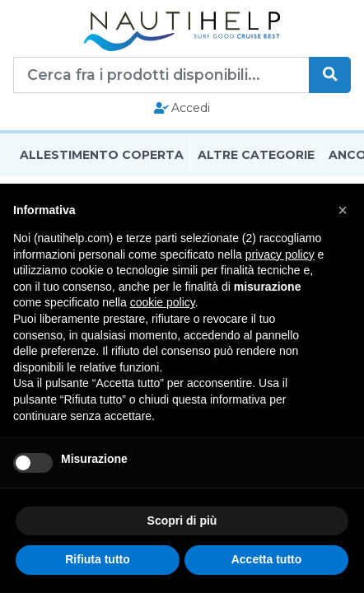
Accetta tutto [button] (267, 559)
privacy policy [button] (280, 254)
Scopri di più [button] (182, 521)
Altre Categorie (256, 155)
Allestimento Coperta (102, 155)
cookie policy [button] (163, 302)
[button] (343, 210)
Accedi (182, 108)
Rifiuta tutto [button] (98, 559)
